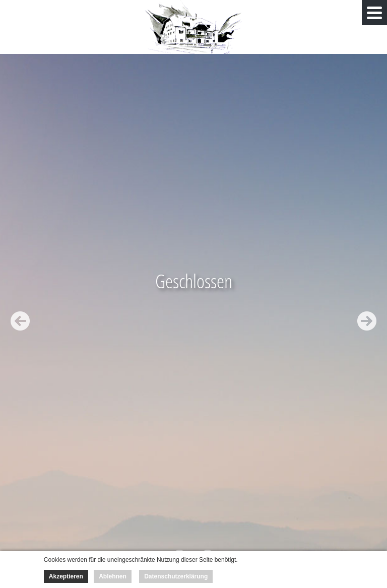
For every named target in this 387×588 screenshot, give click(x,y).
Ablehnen (113, 576)
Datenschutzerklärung (176, 576)
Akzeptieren (66, 576)
